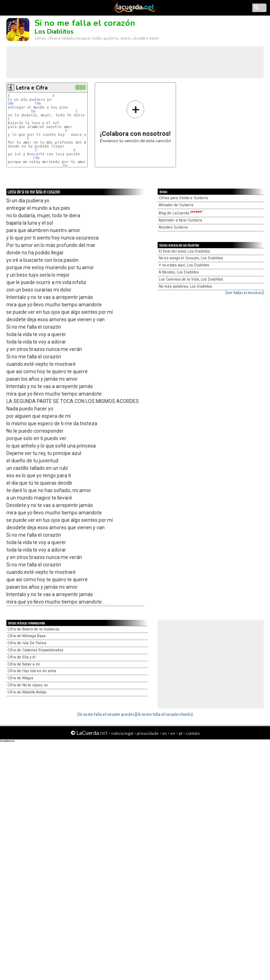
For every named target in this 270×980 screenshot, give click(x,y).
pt (181, 733)
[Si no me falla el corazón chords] (164, 714)
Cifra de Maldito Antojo (27, 692)
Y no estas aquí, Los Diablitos (184, 265)
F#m (38, 103)
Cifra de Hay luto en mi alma (32, 671)
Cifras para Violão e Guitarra (183, 198)
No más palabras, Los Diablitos (185, 286)
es (165, 733)
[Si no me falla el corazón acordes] (107, 714)
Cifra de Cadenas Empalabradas (35, 650)
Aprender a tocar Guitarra (180, 220)
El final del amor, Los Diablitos (184, 251)
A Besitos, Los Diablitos (179, 272)
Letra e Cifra (32, 88)
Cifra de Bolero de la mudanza (33, 629)
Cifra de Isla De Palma (27, 643)
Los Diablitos (54, 31)
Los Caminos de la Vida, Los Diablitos (191, 279)
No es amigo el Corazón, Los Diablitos (191, 258)
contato (193, 733)
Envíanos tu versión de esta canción (136, 122)
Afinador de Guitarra (176, 205)
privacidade (148, 733)
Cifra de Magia (20, 678)
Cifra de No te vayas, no (28, 685)
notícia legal (122, 733)
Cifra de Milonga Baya (27, 636)
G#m (11, 103)
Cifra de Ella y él (22, 657)
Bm (33, 111)
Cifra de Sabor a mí (24, 664)
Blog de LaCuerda (181, 213)
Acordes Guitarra (173, 227)
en (173, 733)
